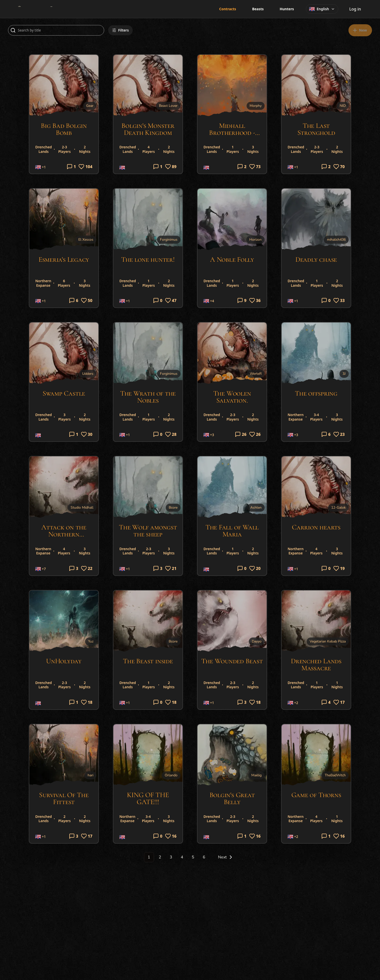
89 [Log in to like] (171, 167)
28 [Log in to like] (171, 434)
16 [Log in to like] (171, 836)
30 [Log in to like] (87, 434)
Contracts (228, 9)
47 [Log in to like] (171, 300)
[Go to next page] (223, 857)
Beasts (258, 9)
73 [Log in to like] (255, 167)
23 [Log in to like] (339, 434)
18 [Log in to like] (87, 702)
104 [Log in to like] (85, 167)
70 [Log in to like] (339, 167)
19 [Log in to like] (339, 568)
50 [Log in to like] (87, 300)
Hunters (287, 9)
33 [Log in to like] (339, 300)
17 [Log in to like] (339, 702)
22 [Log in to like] (87, 568)
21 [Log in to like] (171, 568)
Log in (355, 9)
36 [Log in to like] (255, 300)
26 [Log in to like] (255, 434)
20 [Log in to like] (255, 568)
